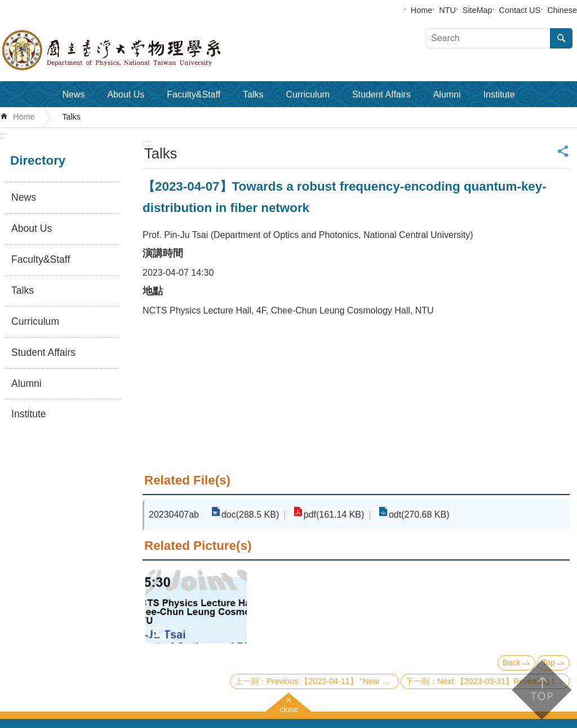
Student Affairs (381, 94)
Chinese (562, 10)
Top (549, 663)
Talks (253, 94)
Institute (499, 94)
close (289, 708)
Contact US (520, 10)
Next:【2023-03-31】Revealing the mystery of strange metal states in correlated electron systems (503, 681)
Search (561, 38)
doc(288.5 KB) (249, 515)
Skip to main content (6, 6)
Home (421, 10)
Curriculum (308, 94)
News (73, 94)
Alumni (447, 94)
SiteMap (478, 10)
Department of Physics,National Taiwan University (141, 50)
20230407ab (174, 515)
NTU (447, 10)
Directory (38, 160)
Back (512, 663)
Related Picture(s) (198, 546)
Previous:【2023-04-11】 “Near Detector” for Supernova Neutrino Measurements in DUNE (333, 681)
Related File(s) (187, 480)
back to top (541, 690)
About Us (126, 94)
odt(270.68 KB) (414, 515)
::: (4, 136)
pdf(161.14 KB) (331, 515)
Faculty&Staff (194, 94)
